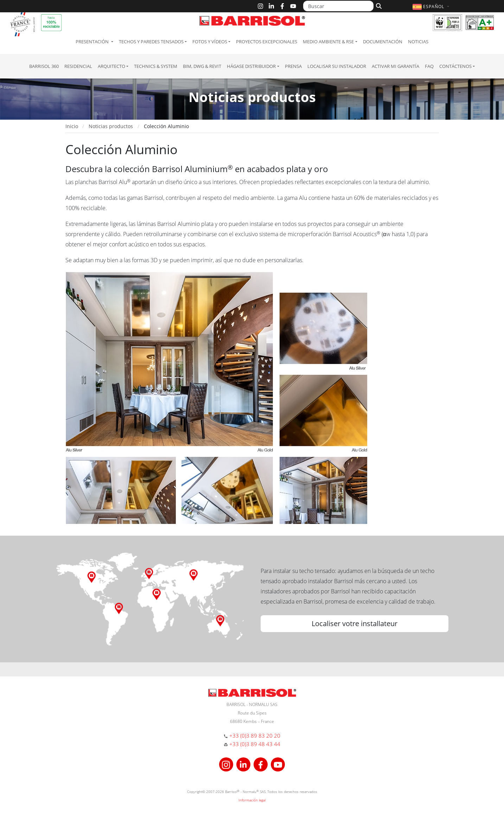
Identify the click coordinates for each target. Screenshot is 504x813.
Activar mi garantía (395, 66)
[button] (432, 7)
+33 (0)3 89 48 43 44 (255, 744)
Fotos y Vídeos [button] (210, 42)
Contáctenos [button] (455, 66)
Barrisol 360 (44, 66)
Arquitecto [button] (111, 66)
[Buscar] (338, 6)
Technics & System (156, 66)
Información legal (252, 800)
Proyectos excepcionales (267, 42)
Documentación (383, 42)
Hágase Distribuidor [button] (251, 66)
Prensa (293, 66)
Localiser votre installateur (355, 623)
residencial (78, 66)
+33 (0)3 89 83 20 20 (255, 736)
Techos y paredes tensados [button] (151, 42)
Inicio (72, 126)
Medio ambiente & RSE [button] (328, 42)
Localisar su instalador (337, 66)
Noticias (418, 42)
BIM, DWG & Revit (202, 66)
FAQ (429, 66)
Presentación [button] (93, 42)
